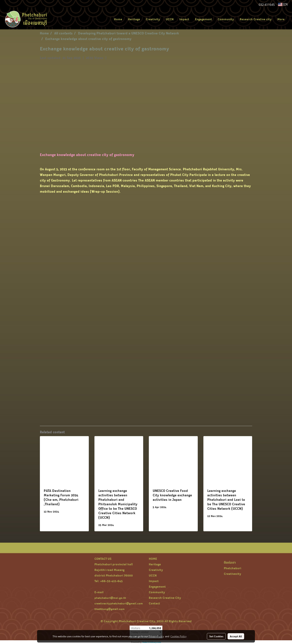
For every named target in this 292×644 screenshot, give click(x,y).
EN (283, 4)
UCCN (170, 19)
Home (118, 19)
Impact (184, 19)
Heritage (134, 19)
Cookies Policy (178, 636)
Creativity (153, 19)
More (281, 19)
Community (226, 19)
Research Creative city (256, 19)
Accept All (236, 636)
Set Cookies (216, 636)
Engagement (203, 19)
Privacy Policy (156, 636)
